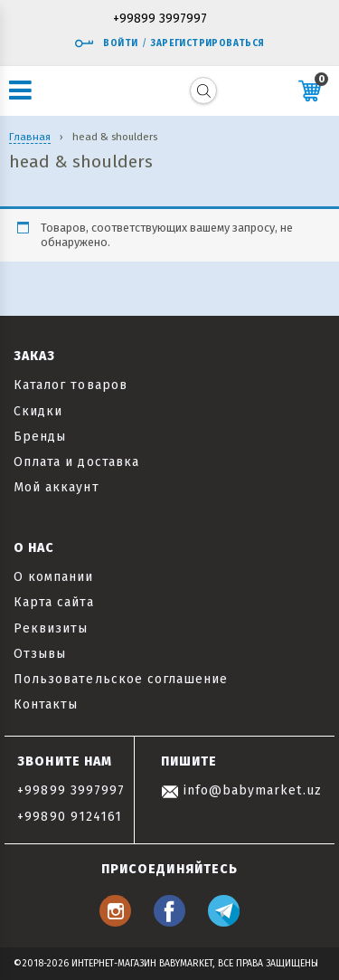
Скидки (38, 411)
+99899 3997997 (160, 19)
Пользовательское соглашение (121, 679)
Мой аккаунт (56, 487)
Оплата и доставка (76, 462)
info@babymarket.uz (241, 790)
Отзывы (40, 654)
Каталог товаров (71, 385)
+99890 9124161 (70, 817)
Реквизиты (51, 628)
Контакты (46, 704)
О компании (54, 577)
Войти (106, 43)
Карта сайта (54, 602)
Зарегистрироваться (207, 43)
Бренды (40, 437)
